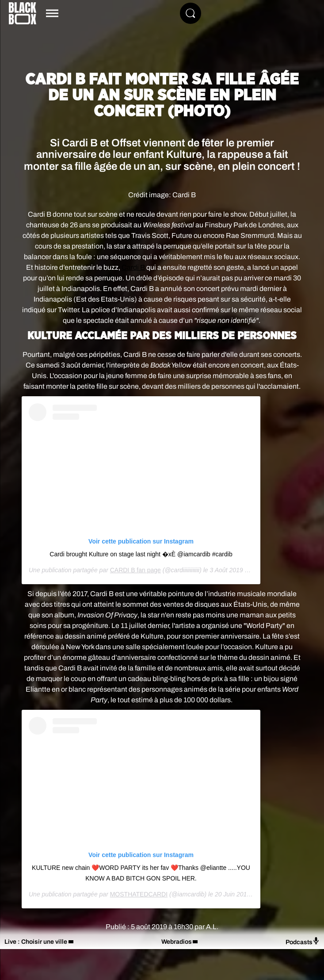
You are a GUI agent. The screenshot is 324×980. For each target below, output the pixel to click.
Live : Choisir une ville (36, 942)
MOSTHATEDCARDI (139, 894)
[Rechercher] (191, 13)
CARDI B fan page (135, 570)
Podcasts (303, 941)
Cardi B (133, 267)
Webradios (177, 942)
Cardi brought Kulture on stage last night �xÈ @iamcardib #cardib (141, 554)
